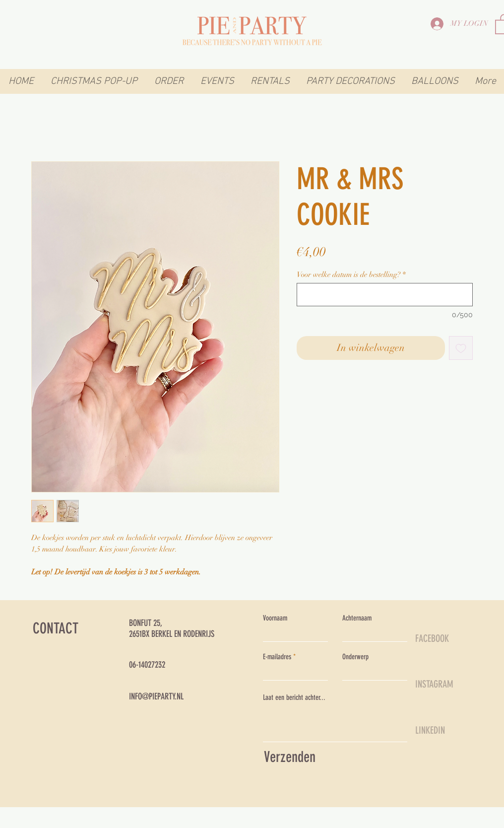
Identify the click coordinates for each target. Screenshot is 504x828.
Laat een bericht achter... (294, 698)
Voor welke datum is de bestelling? (351, 275)
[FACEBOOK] (450, 638)
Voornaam (275, 618)
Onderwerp (355, 657)
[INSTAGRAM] (450, 684)
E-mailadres (277, 657)
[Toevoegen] (461, 348)
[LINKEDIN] (450, 730)
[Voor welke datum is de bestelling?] (385, 295)
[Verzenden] (333, 757)
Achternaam (357, 618)
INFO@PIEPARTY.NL (156, 696)
